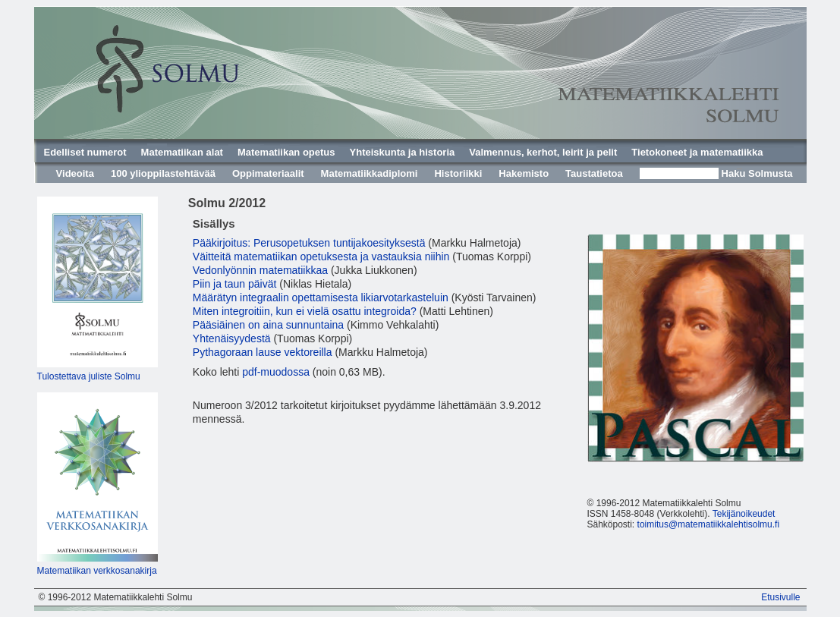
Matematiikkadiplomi (370, 173)
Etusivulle (780, 597)
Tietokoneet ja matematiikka (697, 152)
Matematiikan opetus (286, 152)
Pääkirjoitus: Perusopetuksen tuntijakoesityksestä (309, 243)
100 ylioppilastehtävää (163, 173)
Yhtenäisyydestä (232, 338)
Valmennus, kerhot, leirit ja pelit (543, 152)
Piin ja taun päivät (235, 284)
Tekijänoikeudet (744, 514)
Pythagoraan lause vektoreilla (263, 352)
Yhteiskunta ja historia (403, 152)
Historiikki (458, 173)
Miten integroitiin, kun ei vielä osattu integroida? (305, 311)
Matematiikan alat (182, 152)
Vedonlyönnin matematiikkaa (260, 270)
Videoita (75, 173)
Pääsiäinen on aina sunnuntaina (268, 325)
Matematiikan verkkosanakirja (97, 571)
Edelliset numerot (85, 152)
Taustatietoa (594, 173)
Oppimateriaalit (268, 173)
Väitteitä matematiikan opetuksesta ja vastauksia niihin (321, 257)
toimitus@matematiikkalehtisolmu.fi (709, 524)
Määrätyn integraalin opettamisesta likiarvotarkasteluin (321, 297)
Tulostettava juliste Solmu (89, 376)
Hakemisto (524, 173)
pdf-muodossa (276, 372)
